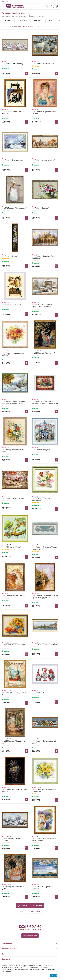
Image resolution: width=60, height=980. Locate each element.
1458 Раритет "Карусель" (41, 450)
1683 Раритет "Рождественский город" (44, 742)
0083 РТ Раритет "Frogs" (11, 547)
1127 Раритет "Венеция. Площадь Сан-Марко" (45, 257)
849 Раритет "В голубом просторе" (41, 888)
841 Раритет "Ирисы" (10, 256)
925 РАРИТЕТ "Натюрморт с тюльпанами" (43, 499)
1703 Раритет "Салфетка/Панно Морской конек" (44, 548)
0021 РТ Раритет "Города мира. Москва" (14, 694)
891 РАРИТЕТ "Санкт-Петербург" (45, 644)
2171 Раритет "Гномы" (40, 693)
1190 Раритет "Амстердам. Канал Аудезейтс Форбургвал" (45, 597)
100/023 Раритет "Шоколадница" (14, 208)
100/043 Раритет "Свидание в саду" (13, 742)
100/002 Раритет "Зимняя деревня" (12, 839)
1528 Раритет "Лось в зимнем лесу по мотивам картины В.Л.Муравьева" (13, 403)
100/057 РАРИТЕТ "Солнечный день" (14, 645)
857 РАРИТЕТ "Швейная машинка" (11, 113)
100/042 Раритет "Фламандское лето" (14, 451)
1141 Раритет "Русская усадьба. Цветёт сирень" (44, 839)
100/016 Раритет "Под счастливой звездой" (15, 790)
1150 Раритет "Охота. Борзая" (13, 596)
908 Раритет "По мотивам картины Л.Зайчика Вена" (42, 306)
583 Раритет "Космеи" (40, 208)
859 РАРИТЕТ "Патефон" (12, 305)
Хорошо (54, 976)
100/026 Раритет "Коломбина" (43, 353)
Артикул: (4, 62)
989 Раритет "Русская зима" (13, 160)
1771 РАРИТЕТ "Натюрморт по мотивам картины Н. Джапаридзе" (45, 402)
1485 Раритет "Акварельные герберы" (13, 354)
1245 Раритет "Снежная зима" (43, 64)
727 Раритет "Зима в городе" (13, 64)
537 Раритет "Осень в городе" (43, 160)
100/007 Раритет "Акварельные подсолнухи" (44, 790)
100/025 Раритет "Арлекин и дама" (13, 888)
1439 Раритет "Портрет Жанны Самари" (44, 113)
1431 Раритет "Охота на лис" (13, 498)
